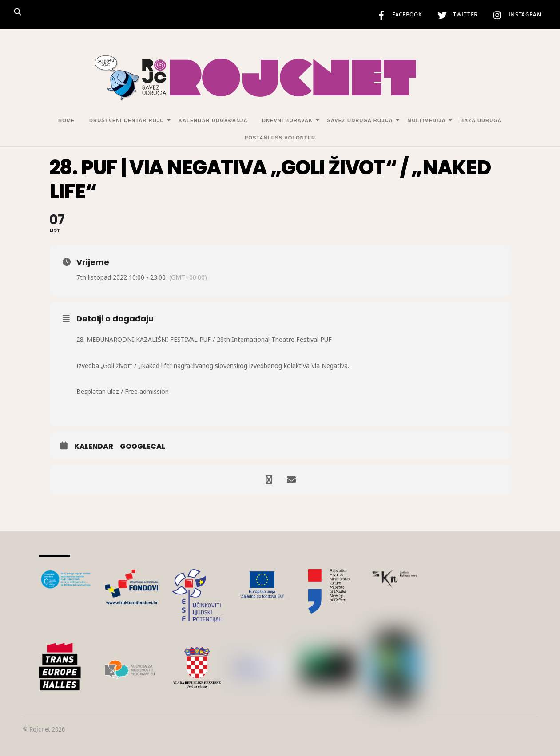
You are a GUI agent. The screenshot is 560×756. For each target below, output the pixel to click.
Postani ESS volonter (280, 138)
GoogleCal (143, 447)
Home (66, 120)
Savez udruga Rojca (360, 120)
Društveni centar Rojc (127, 120)
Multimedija (426, 120)
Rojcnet (40, 730)
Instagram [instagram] (515, 15)
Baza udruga (481, 120)
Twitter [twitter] (456, 15)
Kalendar (94, 447)
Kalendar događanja (213, 120)
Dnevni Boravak (287, 120)
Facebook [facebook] (397, 15)
